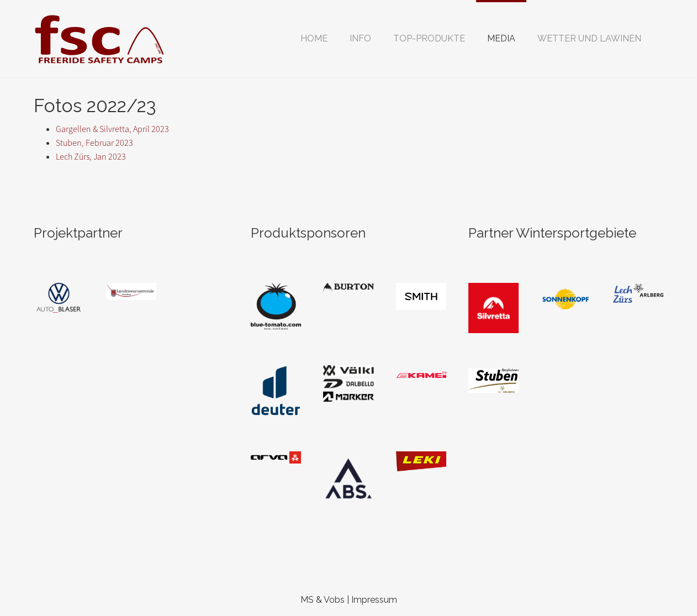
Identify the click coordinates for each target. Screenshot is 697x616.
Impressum (374, 600)
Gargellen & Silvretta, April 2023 (112, 129)
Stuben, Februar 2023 (94, 143)
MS (307, 600)
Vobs (334, 600)
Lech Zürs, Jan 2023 (91, 157)
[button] (360, 39)
